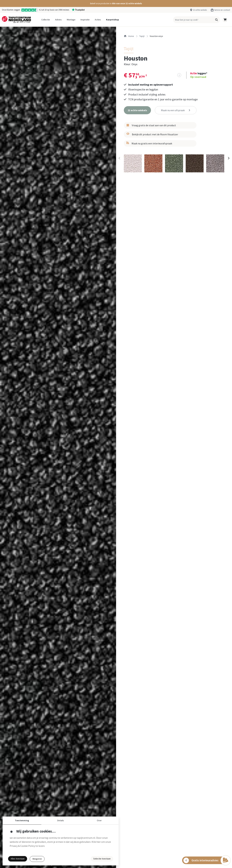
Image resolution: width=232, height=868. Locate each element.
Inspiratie (85, 20)
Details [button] (61, 820)
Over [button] (99, 820)
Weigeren (37, 859)
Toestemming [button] (22, 820)
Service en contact (222, 10)
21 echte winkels (200, 10)
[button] (116, 3)
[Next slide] (228, 158)
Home (129, 36)
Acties (98, 20)
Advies (58, 20)
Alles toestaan (18, 859)
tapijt (142, 36)
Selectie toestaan (102, 859)
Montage (71, 20)
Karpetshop (113, 20)
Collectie (46, 20)
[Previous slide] (120, 158)
